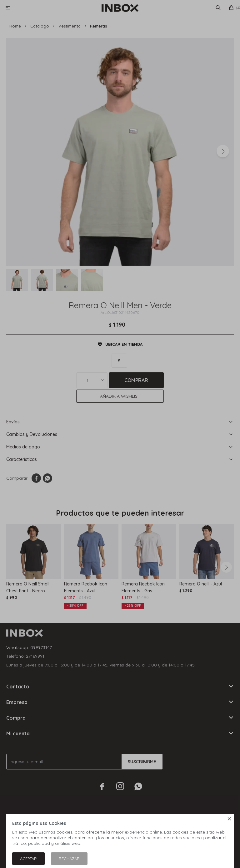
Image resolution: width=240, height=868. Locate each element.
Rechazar (69, 859)
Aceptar (28, 859)
